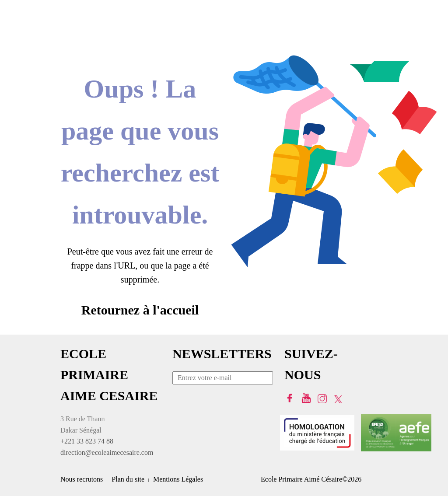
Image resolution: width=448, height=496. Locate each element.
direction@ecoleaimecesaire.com (107, 452)
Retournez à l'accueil (140, 310)
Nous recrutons (82, 479)
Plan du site (128, 479)
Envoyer (266, 379)
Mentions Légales (178, 479)
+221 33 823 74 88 (87, 441)
